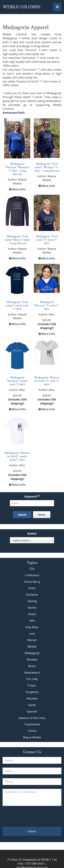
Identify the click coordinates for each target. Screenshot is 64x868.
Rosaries (32, 698)
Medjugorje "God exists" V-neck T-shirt (47, 240)
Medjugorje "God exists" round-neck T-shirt (17, 305)
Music (32, 666)
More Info (19, 189)
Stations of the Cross (32, 718)
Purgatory (32, 692)
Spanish (32, 711)
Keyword (32, 497)
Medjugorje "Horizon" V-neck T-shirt (47, 305)
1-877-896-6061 (34, 864)
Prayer (32, 685)
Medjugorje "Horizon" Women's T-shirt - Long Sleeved (17, 169)
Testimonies (32, 724)
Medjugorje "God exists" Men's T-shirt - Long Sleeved (17, 240)
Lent (32, 634)
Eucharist (32, 595)
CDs (32, 569)
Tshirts (32, 731)
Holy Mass (32, 627)
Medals (32, 646)
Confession (32, 575)
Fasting (32, 601)
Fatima (32, 608)
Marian (32, 640)
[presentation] (32, 816)
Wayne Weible (32, 737)
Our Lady (32, 679)
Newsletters (32, 673)
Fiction (32, 614)
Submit (32, 831)
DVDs (32, 588)
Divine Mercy (32, 582)
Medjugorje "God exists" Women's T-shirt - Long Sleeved (47, 167)
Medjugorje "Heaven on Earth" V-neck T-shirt (47, 381)
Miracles (32, 660)
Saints (32, 705)
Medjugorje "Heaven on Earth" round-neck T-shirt (17, 456)
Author (32, 534)
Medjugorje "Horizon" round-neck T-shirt (17, 381)
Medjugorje (32, 653)
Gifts (32, 621)
